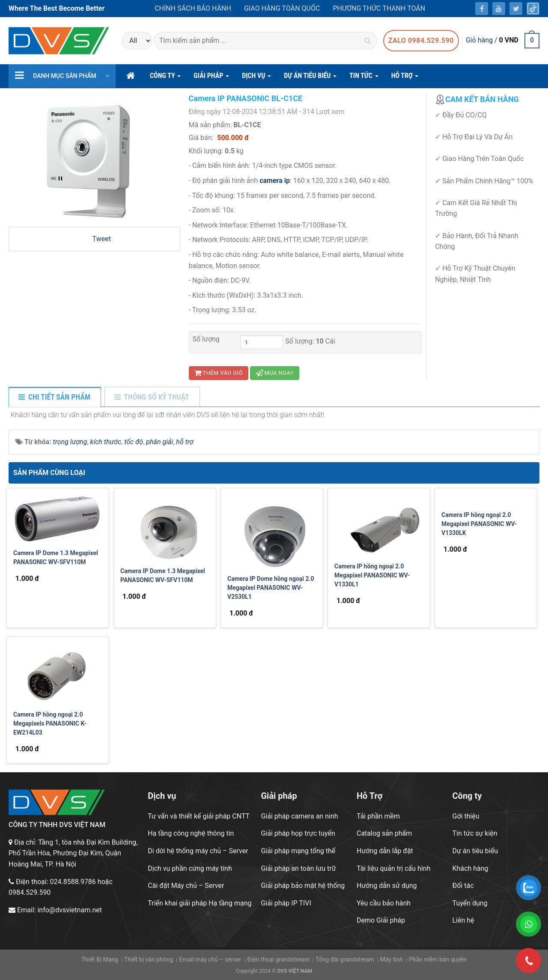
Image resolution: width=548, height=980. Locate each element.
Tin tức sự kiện (475, 833)
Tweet (102, 239)
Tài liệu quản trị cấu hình (394, 868)
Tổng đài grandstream (345, 959)
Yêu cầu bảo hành (384, 903)
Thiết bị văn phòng (149, 959)
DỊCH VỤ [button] (256, 78)
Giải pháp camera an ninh (299, 816)
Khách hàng (471, 868)
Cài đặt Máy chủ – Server (186, 886)
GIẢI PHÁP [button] (211, 78)
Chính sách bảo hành (193, 8)
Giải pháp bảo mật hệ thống (303, 886)
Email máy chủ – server (210, 959)
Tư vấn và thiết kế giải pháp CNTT (199, 816)
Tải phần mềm (378, 816)
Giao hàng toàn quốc (282, 8)
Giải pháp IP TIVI (286, 903)
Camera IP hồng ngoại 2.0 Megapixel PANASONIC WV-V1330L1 (372, 575)
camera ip (275, 181)
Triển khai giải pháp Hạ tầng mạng (200, 903)
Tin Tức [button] (364, 78)
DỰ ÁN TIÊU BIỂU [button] (310, 78)
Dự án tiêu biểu (475, 851)
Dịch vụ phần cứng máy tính (190, 868)
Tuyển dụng (470, 903)
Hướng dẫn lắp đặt (385, 851)
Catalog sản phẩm (384, 833)
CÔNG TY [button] (165, 78)
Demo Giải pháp (381, 920)
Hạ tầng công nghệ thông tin (191, 833)
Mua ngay (275, 373)
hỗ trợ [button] (405, 78)
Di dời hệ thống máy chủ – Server (198, 851)
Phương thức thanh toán (379, 8)
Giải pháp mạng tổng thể (298, 851)
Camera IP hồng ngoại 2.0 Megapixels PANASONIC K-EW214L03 (50, 723)
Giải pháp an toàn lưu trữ (298, 868)
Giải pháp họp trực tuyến (298, 833)
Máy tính (392, 959)
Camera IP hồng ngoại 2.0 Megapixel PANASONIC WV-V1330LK (479, 524)
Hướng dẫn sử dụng (387, 886)
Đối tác (463, 886)
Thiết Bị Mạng (100, 959)
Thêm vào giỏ (219, 373)
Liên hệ (463, 920)
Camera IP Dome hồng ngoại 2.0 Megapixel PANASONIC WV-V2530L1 (271, 588)
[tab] (54, 397)
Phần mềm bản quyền (438, 959)
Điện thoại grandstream (279, 959)
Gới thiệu (466, 816)
